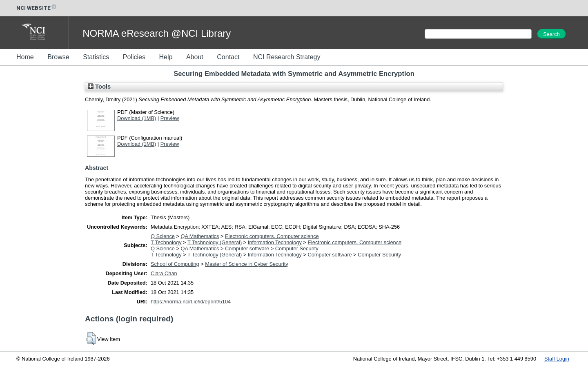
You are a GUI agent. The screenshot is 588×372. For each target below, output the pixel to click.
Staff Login (557, 359)
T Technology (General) (215, 242)
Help (166, 57)
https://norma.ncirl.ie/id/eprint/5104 (191, 302)
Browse (58, 57)
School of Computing (175, 264)
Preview (170, 118)
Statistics (96, 57)
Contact (228, 57)
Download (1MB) (137, 118)
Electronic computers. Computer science (272, 236)
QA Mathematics (200, 236)
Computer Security (297, 248)
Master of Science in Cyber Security (246, 264)
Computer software (247, 248)
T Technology (166, 242)
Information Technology (275, 242)
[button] (91, 339)
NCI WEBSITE (37, 8)
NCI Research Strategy (287, 57)
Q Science (163, 236)
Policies (134, 57)
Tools (99, 87)
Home (25, 57)
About (195, 57)
